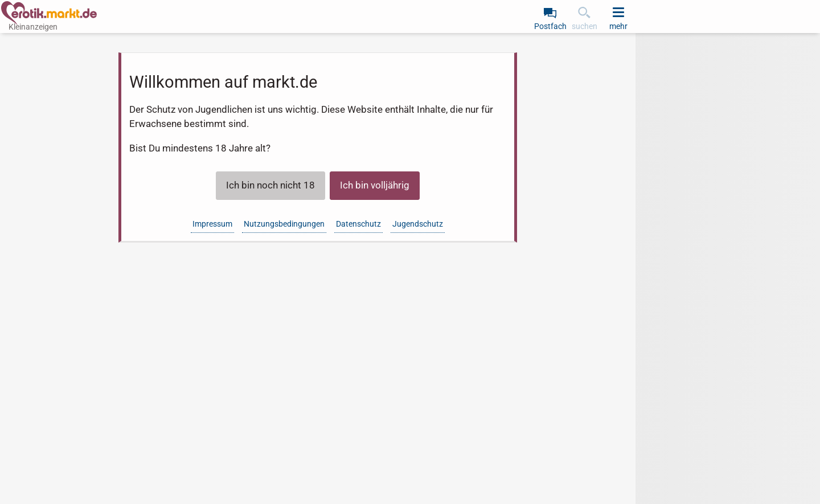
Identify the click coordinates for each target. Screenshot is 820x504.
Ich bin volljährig (375, 185)
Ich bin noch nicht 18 (270, 185)
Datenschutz (358, 224)
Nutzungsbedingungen (284, 224)
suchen (585, 26)
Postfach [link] (550, 26)
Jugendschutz (418, 224)
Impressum (212, 224)
